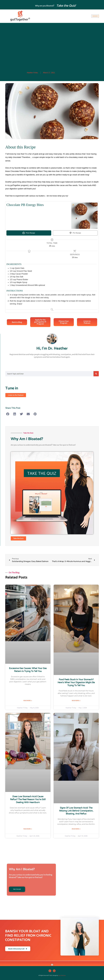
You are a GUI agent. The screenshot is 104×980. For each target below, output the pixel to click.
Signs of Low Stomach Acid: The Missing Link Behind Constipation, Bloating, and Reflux (76, 811)
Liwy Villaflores (62, 975)
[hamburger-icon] (95, 16)
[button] (8, 414)
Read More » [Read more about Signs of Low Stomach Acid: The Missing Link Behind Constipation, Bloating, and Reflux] (76, 829)
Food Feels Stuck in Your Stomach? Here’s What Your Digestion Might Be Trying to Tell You (76, 683)
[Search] (96, 374)
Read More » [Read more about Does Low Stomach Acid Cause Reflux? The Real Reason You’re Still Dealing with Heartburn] (28, 829)
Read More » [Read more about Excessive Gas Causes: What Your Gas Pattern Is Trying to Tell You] (28, 701)
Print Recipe (29, 233)
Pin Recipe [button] (75, 233)
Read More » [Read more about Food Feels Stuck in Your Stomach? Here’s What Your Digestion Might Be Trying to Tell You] (76, 701)
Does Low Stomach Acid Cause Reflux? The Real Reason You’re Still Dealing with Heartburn (28, 800)
